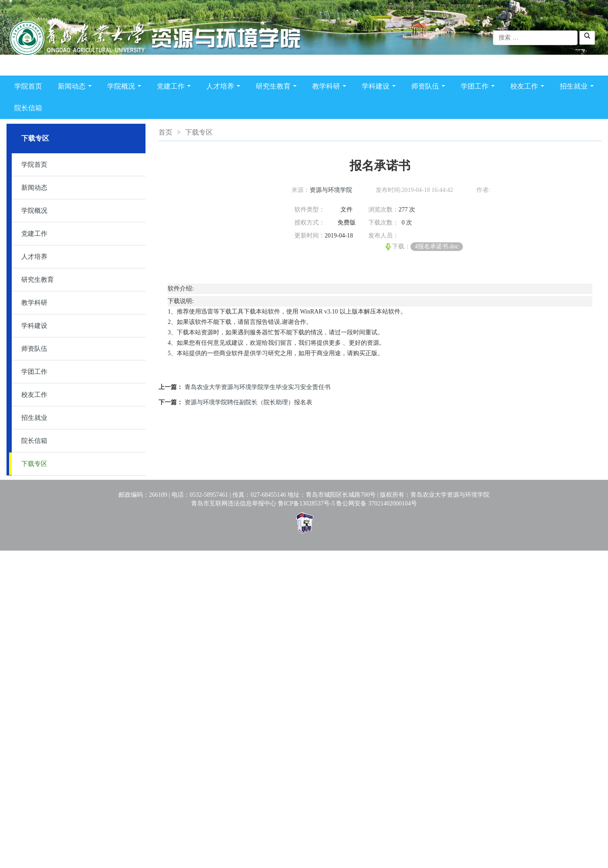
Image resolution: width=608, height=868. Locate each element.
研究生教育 (278, 88)
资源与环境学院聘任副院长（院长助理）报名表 (248, 402)
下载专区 (34, 464)
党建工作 (175, 88)
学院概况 (126, 88)
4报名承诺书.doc (437, 246)
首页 (165, 132)
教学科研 (331, 88)
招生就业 (578, 88)
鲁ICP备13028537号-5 (306, 503)
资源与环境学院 (331, 190)
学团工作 (479, 88)
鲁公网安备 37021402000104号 (377, 503)
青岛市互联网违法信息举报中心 (234, 503)
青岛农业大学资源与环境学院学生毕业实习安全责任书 (258, 387)
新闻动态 (76, 88)
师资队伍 (430, 88)
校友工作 (529, 88)
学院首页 (28, 86)
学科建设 (380, 88)
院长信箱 (28, 108)
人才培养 (225, 88)
